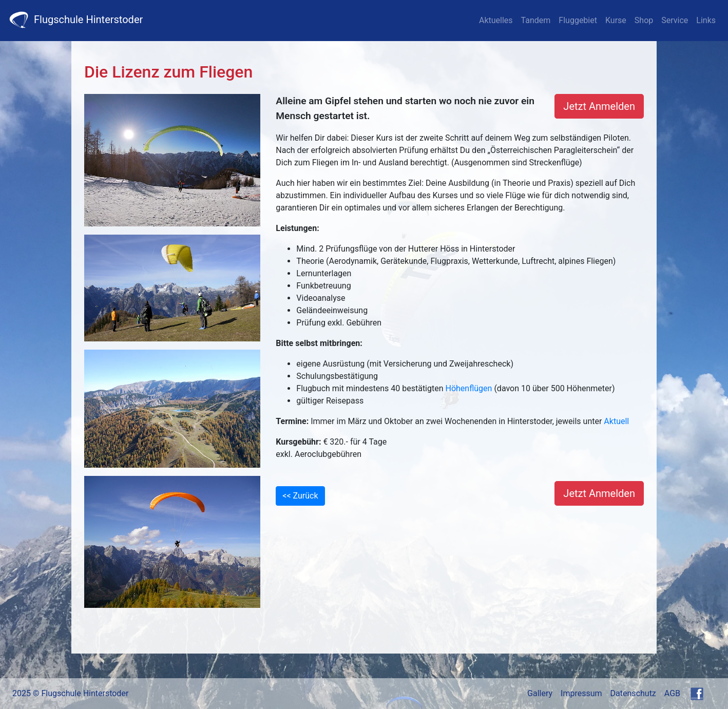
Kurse (616, 20)
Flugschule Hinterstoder (75, 20)
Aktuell (616, 421)
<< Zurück (300, 496)
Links (706, 20)
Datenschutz (633, 693)
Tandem (536, 20)
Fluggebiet (578, 20)
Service (675, 20)
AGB (672, 693)
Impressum (581, 693)
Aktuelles (496, 20)
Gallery (540, 693)
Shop (644, 20)
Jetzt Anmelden (599, 106)
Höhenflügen (469, 388)
